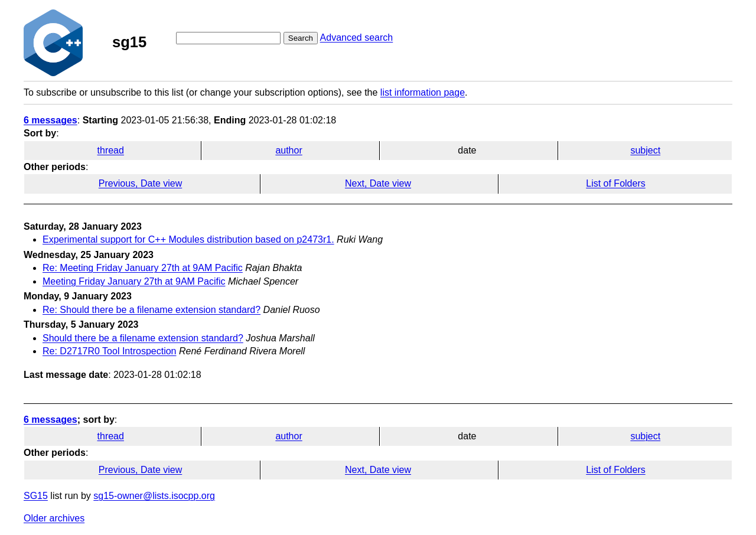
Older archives (54, 518)
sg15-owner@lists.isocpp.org (154, 496)
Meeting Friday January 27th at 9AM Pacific (134, 281)
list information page (423, 92)
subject (645, 150)
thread (111, 150)
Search (301, 38)
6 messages (50, 120)
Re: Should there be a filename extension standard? (151, 310)
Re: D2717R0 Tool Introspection (110, 351)
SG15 (36, 496)
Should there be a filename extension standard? (143, 338)
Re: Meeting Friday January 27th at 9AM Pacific (143, 268)
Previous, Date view (140, 183)
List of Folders (615, 183)
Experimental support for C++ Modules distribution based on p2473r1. (188, 239)
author (289, 150)
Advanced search (357, 37)
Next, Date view (378, 183)
